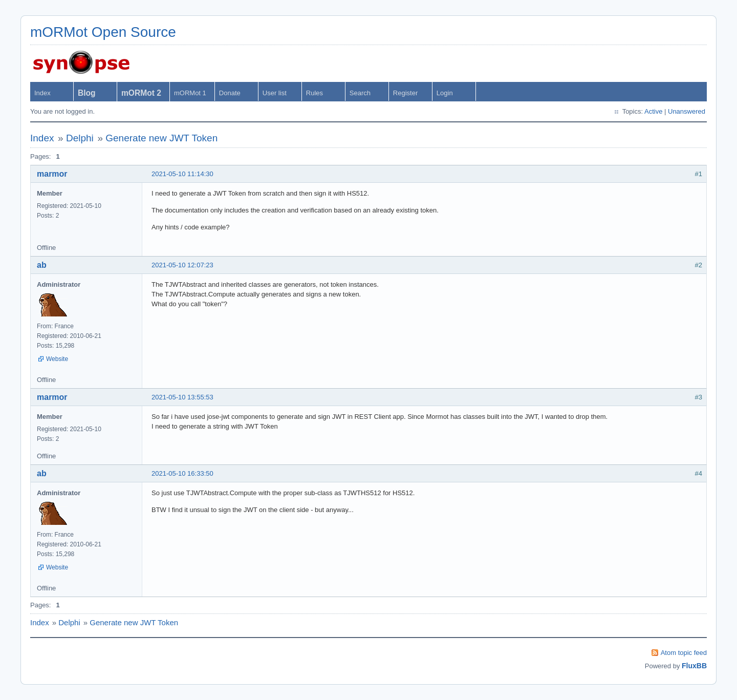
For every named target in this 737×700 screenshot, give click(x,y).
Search (360, 93)
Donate (230, 93)
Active (653, 111)
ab (42, 265)
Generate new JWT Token (161, 138)
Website (57, 359)
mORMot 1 (190, 93)
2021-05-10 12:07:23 (182, 265)
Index (42, 93)
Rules (315, 93)
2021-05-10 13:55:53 (182, 397)
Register (405, 93)
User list (275, 93)
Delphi (80, 138)
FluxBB (694, 666)
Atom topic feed (684, 653)
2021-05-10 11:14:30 (182, 174)
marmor (52, 174)
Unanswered (687, 111)
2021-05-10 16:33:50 (182, 473)
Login (445, 93)
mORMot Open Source (103, 32)
